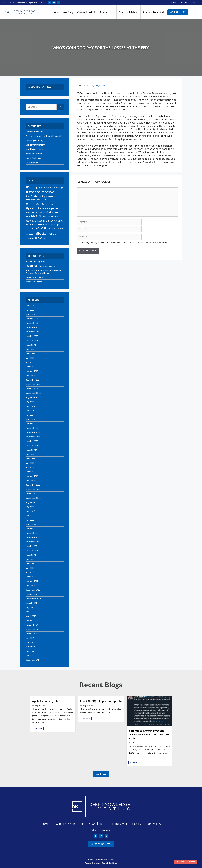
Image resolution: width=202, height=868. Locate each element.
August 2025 (31, 345)
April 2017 (30, 638)
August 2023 (31, 450)
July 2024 (30, 402)
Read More (38, 728)
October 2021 (32, 546)
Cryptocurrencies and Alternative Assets (44, 136)
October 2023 (32, 441)
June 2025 (30, 354)
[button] (192, 12)
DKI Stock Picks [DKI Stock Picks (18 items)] (52, 229)
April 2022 (30, 520)
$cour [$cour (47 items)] (44, 216)
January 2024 (32, 428)
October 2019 (32, 634)
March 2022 (31, 524)
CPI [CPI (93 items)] (44, 228)
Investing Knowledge (35, 141)
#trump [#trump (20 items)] (57, 212)
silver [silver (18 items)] (55, 234)
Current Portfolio (87, 12)
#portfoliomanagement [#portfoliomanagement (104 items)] (44, 208)
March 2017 (31, 642)
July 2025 (30, 349)
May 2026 (30, 306)
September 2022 (33, 498)
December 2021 (33, 537)
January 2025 (32, 376)
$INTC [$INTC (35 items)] (44, 221)
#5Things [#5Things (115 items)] (33, 187)
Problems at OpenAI (35, 277)
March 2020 (31, 616)
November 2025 (33, 332)
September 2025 (33, 341)
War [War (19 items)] (46, 238)
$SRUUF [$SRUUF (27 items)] (41, 225)
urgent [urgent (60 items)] (39, 238)
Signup (184, 3)
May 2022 (30, 516)
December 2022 (33, 485)
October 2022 (32, 494)
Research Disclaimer (93, 863)
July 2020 (30, 607)
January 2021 (31, 586)
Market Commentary (35, 145)
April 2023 (30, 467)
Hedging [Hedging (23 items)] (29, 234)
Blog (103, 824)
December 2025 (33, 327)
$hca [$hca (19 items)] (39, 221)
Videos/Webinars (33, 158)
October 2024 (32, 389)
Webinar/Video (32, 162)
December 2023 (33, 432)
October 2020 (32, 594)
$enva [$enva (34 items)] (50, 216)
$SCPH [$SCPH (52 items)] (29, 224)
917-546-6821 (105, 830)
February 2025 (32, 371)
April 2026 (30, 310)
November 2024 (33, 384)
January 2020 (32, 625)
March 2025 (31, 367)
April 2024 (30, 415)
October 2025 (32, 336)
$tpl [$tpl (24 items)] (57, 225)
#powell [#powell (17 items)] (29, 212)
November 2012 (32, 660)
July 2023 (30, 454)
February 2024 (32, 424)
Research (108, 12)
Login (174, 3)
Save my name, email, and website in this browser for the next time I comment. (124, 243)
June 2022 (30, 511)
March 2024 (31, 419)
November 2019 (33, 629)
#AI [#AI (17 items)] (42, 188)
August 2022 (31, 502)
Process (137, 824)
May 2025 (30, 358)
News (92, 824)
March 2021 (31, 577)
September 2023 (33, 446)
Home (56, 12)
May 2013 (30, 656)
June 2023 (30, 459)
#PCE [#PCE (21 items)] (52, 204)
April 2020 (30, 612)
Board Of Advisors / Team (69, 824)
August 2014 (31, 647)
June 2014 (30, 651)
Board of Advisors (129, 12)
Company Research (35, 132)
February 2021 (32, 581)
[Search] (60, 107)
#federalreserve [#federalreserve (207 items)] (40, 192)
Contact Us (154, 824)
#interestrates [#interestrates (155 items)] (37, 204)
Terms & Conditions (110, 863)
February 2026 (32, 319)
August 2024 (31, 397)
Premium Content (34, 154)
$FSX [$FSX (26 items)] (56, 216)
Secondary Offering (35, 282)
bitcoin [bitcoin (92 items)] (36, 228)
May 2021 (30, 568)
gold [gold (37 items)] (60, 229)
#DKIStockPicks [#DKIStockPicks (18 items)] (49, 188)
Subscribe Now (101, 844)
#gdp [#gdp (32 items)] (45, 196)
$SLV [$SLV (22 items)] (36, 225)
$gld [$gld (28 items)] (34, 221)
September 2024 (33, 393)
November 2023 (33, 437)
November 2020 (33, 590)
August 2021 (31, 555)
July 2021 (30, 559)
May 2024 (30, 411)
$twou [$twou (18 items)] (28, 229)
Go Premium (178, 12)
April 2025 (30, 362)
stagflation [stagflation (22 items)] (30, 238)
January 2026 (32, 323)
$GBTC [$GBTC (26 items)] (29, 221)
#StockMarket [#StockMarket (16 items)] (41, 212)
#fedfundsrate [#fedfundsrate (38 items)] (33, 196)
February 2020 (32, 621)
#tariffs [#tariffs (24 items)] (50, 212)
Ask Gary (68, 12)
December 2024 (33, 380)
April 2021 (30, 572)
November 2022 (33, 489)
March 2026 (31, 314)
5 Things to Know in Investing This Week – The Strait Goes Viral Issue (44, 272)
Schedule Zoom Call (153, 12)
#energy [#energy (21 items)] (59, 188)
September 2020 (33, 599)
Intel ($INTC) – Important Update (41, 266)
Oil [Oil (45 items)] (51, 234)
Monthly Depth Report (35, 149)
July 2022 (30, 507)
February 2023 (32, 476)
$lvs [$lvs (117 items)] (51, 220)
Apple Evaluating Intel (35, 262)
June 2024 (30, 406)
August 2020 (31, 603)
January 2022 (32, 533)
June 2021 (30, 564)
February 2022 (32, 529)
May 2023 (30, 463)
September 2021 (33, 551)
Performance (119, 824)
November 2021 (32, 542)
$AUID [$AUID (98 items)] (35, 216)
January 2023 (32, 481)
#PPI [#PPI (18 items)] (34, 212)
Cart (194, 3)
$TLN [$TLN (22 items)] (53, 225)
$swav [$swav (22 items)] (48, 225)
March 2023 (31, 472)
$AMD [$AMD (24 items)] (28, 216)
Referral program (186, 862)
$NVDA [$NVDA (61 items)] (58, 221)
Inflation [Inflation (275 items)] (41, 233)
